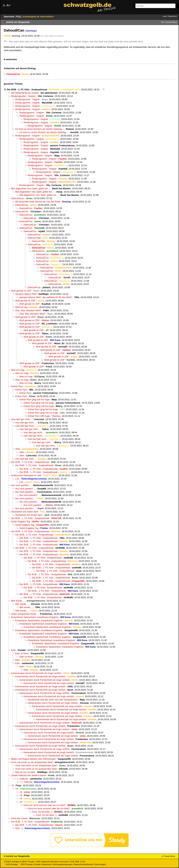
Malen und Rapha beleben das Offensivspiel (33, 759)
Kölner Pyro (17, 386)
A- (4, 5)
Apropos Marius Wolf (26, 294)
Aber (18, 449)
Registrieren (172, 16)
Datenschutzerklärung (83, 864)
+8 (12, 785)
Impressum (47, 864)
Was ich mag (18, 370)
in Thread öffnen (170, 22)
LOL (17, 479)
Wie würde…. (18, 601)
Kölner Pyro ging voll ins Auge (34, 400)
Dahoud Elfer (34, 238)
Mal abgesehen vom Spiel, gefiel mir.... (31, 188)
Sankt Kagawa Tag (21, 522)
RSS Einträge (11, 864)
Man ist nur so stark (25, 772)
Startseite (9, 17)
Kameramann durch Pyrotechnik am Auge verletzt (36, 673)
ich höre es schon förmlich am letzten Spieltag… (40, 129)
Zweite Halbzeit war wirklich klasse (29, 775)
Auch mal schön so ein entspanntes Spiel (32, 762)
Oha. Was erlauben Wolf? (28, 310)
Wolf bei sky (21, 307)
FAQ (19, 17)
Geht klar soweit (19, 818)
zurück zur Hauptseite (18, 22)
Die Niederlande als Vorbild (25, 93)
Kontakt (37, 864)
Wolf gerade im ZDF (21, 291)
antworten (12, 59)
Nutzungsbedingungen (63, 864)
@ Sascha (59, 36)
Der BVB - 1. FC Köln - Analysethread (27, 90)
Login (165, 16)
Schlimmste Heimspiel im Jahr (26, 475)
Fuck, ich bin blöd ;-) (42, 812)
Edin (13, 650)
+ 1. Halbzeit (22, 779)
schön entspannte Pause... (25, 614)
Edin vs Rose (22, 653)
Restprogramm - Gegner (23, 96)
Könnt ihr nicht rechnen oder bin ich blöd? (45, 805)
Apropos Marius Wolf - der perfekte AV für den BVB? (46, 297)
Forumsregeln (100, 864)
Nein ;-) (19, 828)
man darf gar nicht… (21, 419)
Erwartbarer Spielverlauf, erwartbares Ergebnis (35, 617)
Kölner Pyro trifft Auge (39, 416)
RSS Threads (26, 864)
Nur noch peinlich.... (21, 485)
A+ (8, 5)
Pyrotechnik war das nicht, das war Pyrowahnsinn (53, 700)
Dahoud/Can (18, 198)
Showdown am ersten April (25, 512)
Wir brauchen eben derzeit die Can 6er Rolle (38, 202)
